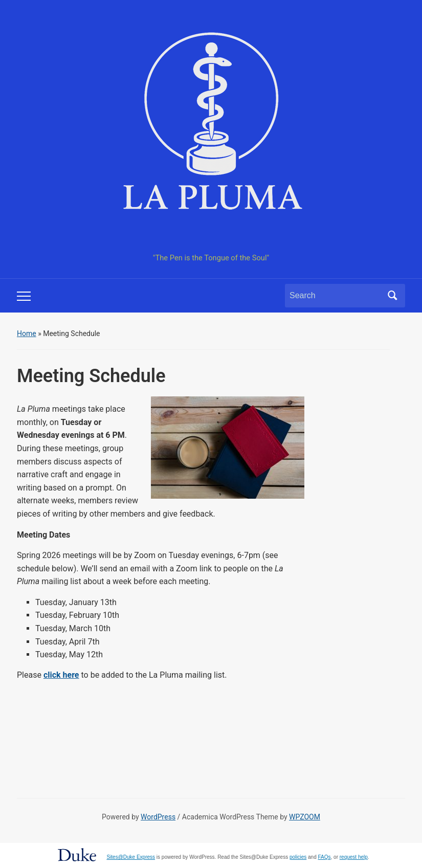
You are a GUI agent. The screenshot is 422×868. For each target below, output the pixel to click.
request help (354, 857)
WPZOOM (305, 817)
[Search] (336, 296)
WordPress (158, 817)
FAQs (325, 857)
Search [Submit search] (392, 296)
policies (298, 857)
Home (27, 333)
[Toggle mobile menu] (24, 296)
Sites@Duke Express (131, 857)
